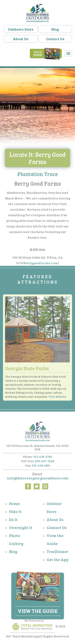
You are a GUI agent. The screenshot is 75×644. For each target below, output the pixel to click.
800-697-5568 (45, 462)
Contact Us (55, 39)
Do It (13, 520)
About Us (21, 39)
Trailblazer (57, 552)
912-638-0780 (43, 457)
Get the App (58, 560)
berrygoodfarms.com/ (42, 264)
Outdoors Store (21, 29)
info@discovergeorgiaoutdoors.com (38, 479)
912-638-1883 (41, 466)
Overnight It (21, 528)
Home (14, 504)
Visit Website (57, 397)
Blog (55, 29)
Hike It (15, 512)
